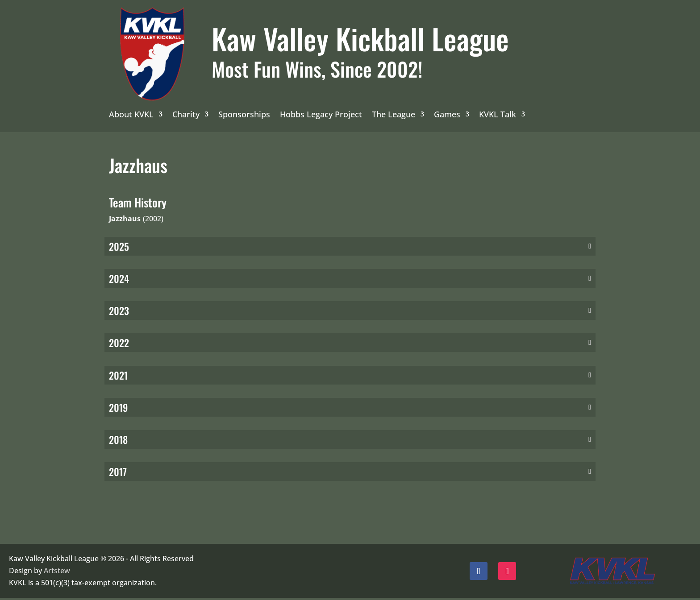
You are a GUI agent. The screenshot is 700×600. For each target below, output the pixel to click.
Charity (186, 115)
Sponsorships (244, 115)
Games (447, 115)
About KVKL (131, 115)
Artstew (57, 573)
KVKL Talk (498, 115)
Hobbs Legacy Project (321, 115)
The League (394, 115)
